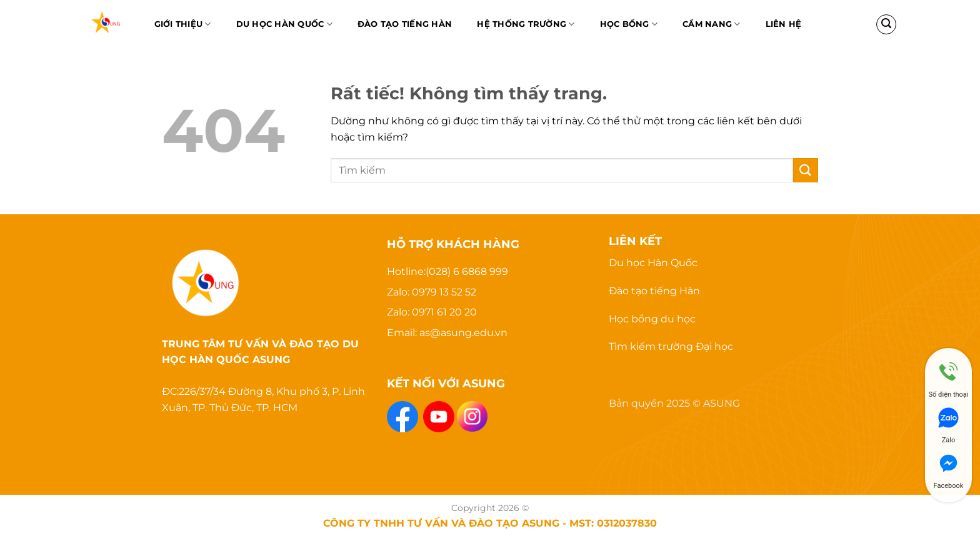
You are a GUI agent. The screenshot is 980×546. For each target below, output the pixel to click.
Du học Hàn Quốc (284, 24)
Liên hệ (784, 24)
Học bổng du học (652, 319)
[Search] (886, 24)
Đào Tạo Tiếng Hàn (405, 24)
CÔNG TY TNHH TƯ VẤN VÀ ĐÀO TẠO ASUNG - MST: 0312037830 (490, 523)
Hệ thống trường (526, 24)
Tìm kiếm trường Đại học (671, 346)
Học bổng (629, 24)
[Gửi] (806, 170)
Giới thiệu (183, 24)
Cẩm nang (712, 24)
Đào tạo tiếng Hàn (654, 291)
